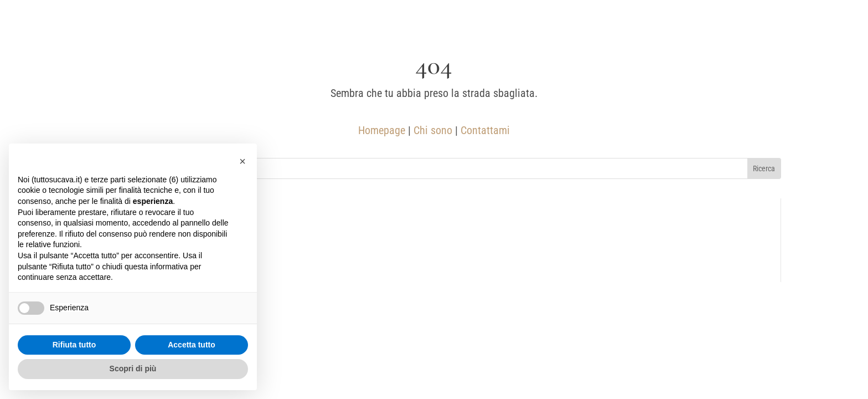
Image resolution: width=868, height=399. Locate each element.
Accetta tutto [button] (192, 345)
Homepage (382, 130)
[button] (242, 161)
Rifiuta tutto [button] (74, 345)
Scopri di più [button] (133, 369)
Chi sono (433, 130)
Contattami (485, 130)
